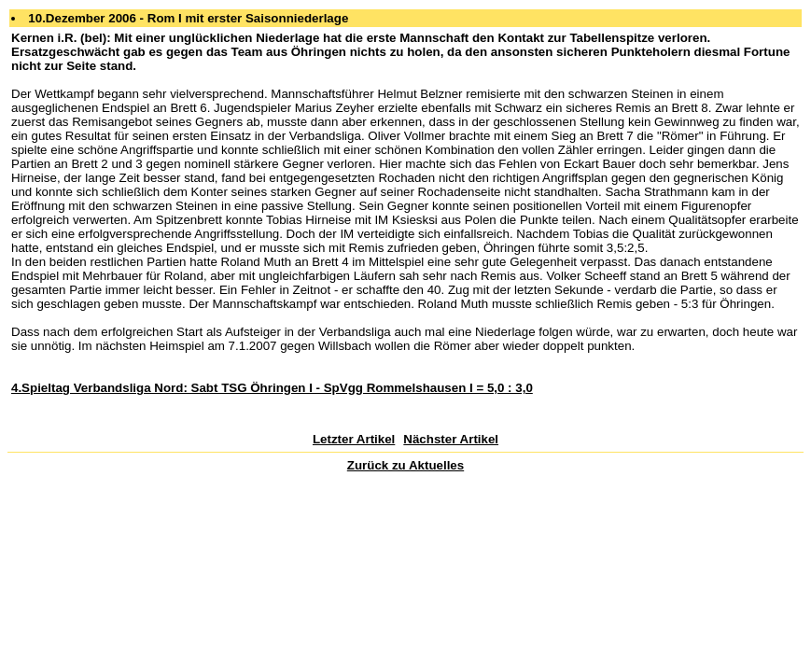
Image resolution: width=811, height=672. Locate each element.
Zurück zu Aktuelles (405, 465)
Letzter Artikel (354, 439)
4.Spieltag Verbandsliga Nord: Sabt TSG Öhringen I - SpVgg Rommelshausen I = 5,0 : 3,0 (272, 388)
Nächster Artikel (451, 439)
